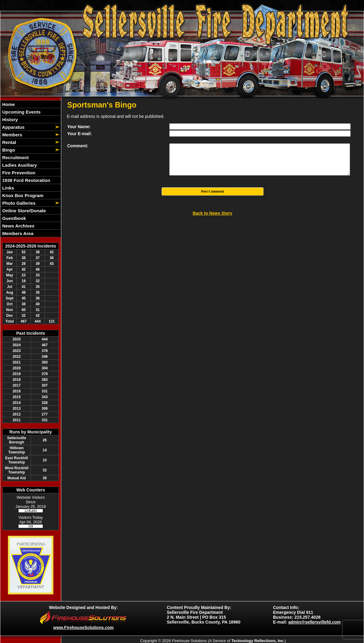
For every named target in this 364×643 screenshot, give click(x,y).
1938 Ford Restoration (26, 180)
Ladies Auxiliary (19, 165)
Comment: (78, 146)
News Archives (18, 226)
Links (7, 188)
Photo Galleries (18, 203)
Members (12, 135)
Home (8, 104)
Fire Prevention (18, 173)
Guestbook (13, 218)
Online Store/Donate (23, 211)
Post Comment (213, 191)
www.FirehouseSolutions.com (83, 628)
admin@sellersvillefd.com (315, 622)
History (9, 120)
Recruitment (15, 157)
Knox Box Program (22, 195)
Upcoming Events (21, 112)
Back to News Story (212, 213)
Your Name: (79, 127)
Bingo (8, 150)
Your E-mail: (80, 134)
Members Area (17, 233)
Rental (8, 142)
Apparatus (13, 127)
